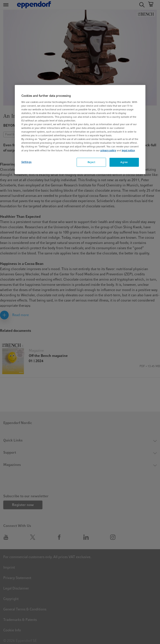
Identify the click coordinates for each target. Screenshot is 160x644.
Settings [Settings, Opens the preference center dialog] (27, 162)
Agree (124, 162)
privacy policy (108, 150)
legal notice (128, 150)
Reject (91, 162)
